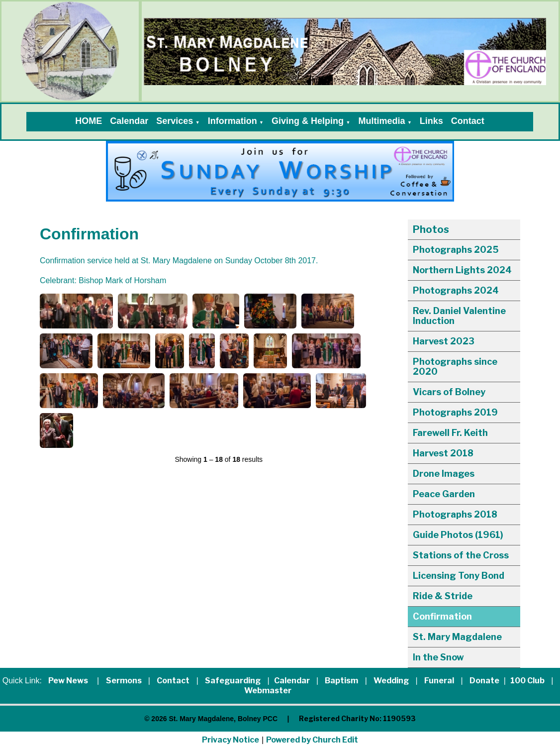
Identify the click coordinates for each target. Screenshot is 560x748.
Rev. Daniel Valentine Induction (459, 316)
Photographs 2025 (456, 250)
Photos (431, 229)
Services (175, 121)
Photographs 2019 (455, 412)
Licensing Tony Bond (459, 576)
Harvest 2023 (444, 341)
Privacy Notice (231, 740)
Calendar (129, 121)
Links (431, 121)
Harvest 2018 (443, 453)
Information (233, 121)
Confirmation (442, 616)
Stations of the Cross (461, 555)
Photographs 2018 (455, 514)
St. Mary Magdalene (457, 637)
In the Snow (438, 657)
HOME (89, 121)
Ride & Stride (443, 596)
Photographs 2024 (456, 290)
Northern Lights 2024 (462, 270)
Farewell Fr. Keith (450, 433)
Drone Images (444, 474)
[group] (280, 171)
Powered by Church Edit (312, 740)
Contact (468, 121)
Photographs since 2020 (455, 367)
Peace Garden (444, 494)
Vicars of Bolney (449, 392)
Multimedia (381, 121)
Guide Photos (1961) (458, 535)
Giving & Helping (308, 121)
